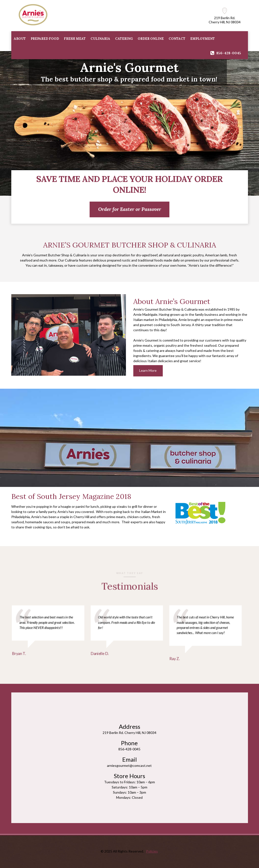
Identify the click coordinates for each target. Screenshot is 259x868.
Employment (203, 39)
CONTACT (177, 39)
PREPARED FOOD (45, 39)
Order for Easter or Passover (130, 209)
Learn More (148, 370)
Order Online (151, 39)
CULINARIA (100, 39)
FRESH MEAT (75, 39)
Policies (152, 851)
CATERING (124, 39)
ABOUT (20, 39)
